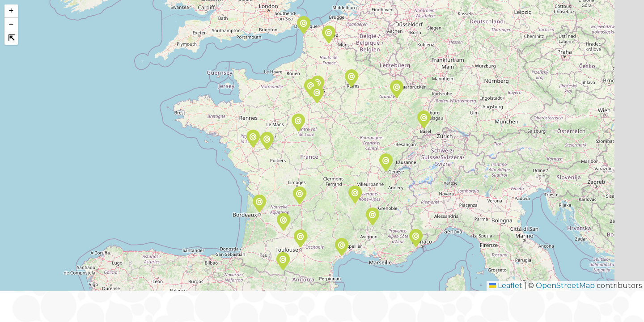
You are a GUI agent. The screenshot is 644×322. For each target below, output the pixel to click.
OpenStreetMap (565, 286)
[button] (386, 164)
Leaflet (506, 286)
